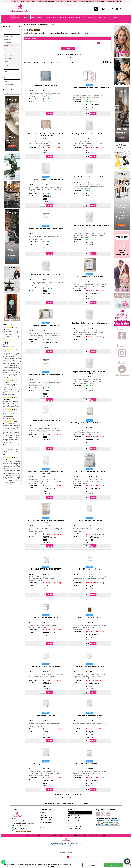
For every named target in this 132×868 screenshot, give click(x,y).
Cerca (38, 43)
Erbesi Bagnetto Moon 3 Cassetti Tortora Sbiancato (90, 423)
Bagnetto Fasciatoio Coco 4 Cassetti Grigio (46, 274)
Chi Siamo (44, 813)
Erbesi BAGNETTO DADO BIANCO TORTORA (90, 764)
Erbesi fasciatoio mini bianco (90, 569)
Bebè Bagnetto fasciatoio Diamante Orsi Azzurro (90, 323)
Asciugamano (8, 65)
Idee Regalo (97, 17)
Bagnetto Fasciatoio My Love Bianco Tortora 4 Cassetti (90, 373)
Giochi (90, 17)
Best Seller (44, 827)
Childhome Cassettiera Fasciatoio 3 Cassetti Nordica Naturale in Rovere (46, 135)
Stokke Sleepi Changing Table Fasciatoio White (46, 228)
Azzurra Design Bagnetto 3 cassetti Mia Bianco (46, 179)
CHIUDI (131, 864)
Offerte (19, 17)
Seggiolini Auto (51, 17)
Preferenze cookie (66, 852)
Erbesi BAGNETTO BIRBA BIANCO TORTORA (46, 569)
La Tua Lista (116, 17)
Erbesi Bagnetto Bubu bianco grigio (90, 520)
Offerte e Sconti (8, 30)
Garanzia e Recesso (47, 822)
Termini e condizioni (47, 820)
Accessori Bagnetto (10, 68)
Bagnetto (71, 17)
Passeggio (26, 17)
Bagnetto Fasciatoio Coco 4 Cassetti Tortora (90, 177)
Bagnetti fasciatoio (9, 55)
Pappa (84, 17)
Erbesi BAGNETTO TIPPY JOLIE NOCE (90, 618)
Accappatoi (7, 62)
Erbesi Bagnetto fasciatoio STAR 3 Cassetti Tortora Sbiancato (46, 473)
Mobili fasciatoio (9, 49)
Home (13, 17)
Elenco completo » (16, 485)
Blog (13, 21)
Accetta (113, 865)
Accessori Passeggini (38, 17)
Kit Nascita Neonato (9, 84)
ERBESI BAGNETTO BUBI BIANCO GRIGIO (46, 666)
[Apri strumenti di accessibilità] (127, 861)
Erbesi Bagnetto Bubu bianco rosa (90, 715)
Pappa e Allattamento (9, 75)
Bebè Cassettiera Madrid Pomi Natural (90, 277)
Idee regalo (7, 81)
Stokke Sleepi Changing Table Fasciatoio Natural (46, 374)
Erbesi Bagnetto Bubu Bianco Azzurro (46, 764)
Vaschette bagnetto (10, 58)
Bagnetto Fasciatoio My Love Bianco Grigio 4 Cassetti (90, 226)
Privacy (52, 866)
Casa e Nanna (62, 17)
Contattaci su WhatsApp (102, 1)
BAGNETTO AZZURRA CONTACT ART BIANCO (90, 472)
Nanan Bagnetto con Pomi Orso (46, 85)
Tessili (78, 17)
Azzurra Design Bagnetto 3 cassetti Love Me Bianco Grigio (46, 521)
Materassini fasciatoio (10, 52)
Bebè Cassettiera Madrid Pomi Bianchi (46, 325)
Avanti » (71, 57)
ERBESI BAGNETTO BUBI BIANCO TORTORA (90, 666)
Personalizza (92, 865)
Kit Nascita (106, 17)
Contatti (43, 815)
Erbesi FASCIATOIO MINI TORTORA (46, 618)
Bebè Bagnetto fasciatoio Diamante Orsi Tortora (90, 134)
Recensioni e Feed (46, 818)
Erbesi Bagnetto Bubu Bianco (46, 715)
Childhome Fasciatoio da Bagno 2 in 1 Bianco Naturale (90, 88)
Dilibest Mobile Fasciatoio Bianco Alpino (46, 420)
